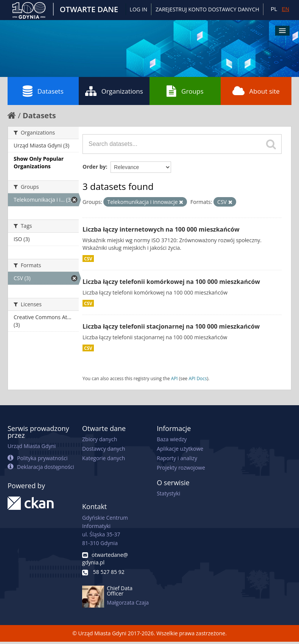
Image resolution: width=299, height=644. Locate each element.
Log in (139, 9)
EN (286, 9)
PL (274, 9)
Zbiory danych (100, 439)
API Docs (198, 378)
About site (256, 91)
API (174, 378)
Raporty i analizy (177, 458)
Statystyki (168, 493)
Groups (185, 91)
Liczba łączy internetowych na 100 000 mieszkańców (161, 229)
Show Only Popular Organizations (39, 162)
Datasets (43, 91)
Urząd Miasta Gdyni (32, 446)
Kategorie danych (104, 458)
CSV (88, 259)
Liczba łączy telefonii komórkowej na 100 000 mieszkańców (171, 282)
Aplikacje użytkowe (180, 449)
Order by (94, 167)
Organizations (114, 91)
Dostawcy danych (104, 449)
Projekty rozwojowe (181, 468)
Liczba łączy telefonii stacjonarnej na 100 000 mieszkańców (171, 326)
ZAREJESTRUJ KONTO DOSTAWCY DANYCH (207, 9)
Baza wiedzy (172, 439)
